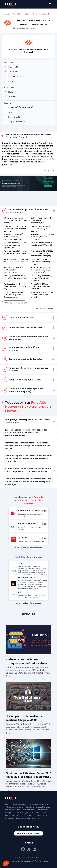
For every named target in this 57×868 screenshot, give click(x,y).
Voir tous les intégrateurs (28, 603)
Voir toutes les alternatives (29, 548)
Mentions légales (14, 861)
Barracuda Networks (28, 523)
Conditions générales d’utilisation (36, 861)
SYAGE (21, 563)
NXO (20, 592)
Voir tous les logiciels (44, 308)
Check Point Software (29, 510)
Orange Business (26, 577)
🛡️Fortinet (23, 538)
